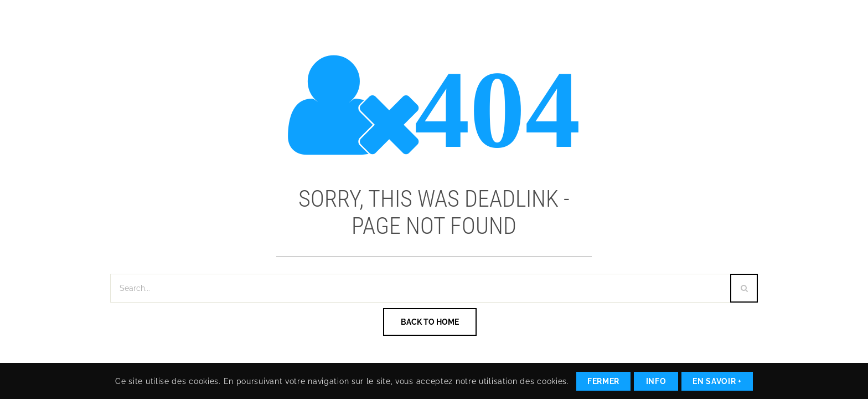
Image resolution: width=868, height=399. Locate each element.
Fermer (603, 381)
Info (656, 381)
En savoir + (717, 381)
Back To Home (430, 322)
